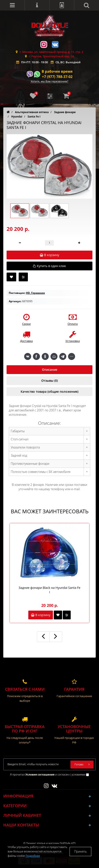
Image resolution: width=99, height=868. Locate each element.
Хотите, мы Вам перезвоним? (49, 82)
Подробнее (33, 856)
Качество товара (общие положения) (49, 392)
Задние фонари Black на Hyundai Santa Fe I (49, 590)
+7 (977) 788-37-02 (57, 77)
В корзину (41, 615)
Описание (50, 370)
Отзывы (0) (49, 381)
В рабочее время (57, 71)
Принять (80, 851)
